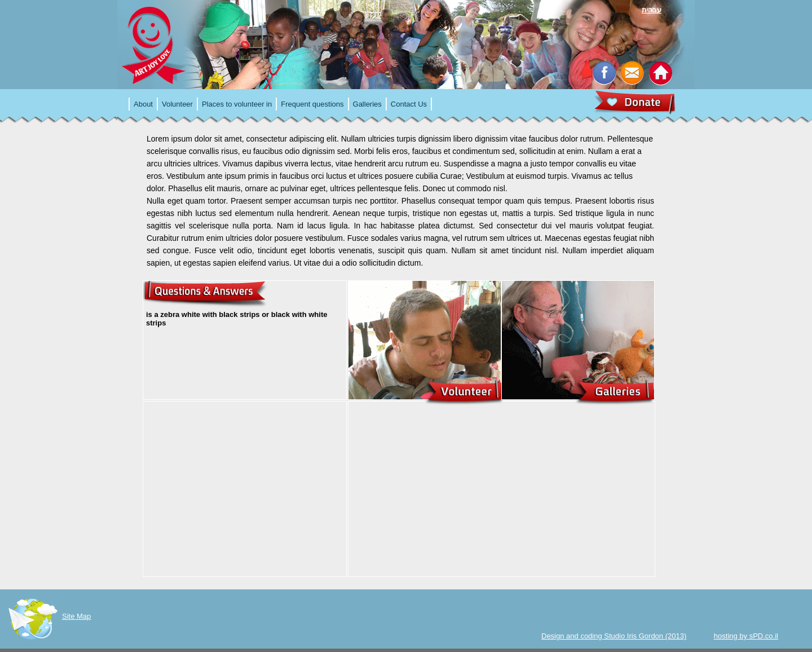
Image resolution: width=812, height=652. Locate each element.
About (143, 104)
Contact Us (409, 104)
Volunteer (177, 104)
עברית (652, 10)
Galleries (367, 104)
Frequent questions (312, 104)
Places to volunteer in (237, 104)
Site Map (76, 616)
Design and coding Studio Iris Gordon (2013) (614, 636)
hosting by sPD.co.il (746, 636)
